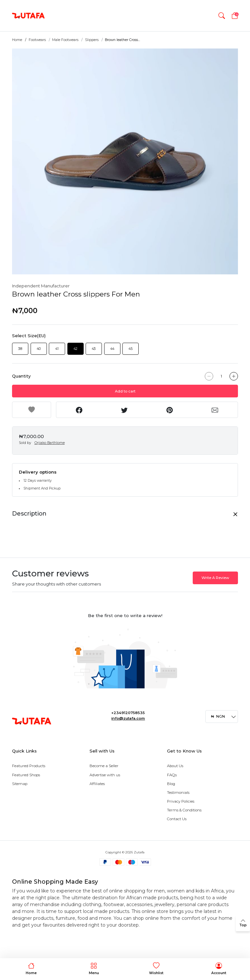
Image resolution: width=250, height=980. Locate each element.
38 (20, 349)
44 (112, 349)
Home (17, 40)
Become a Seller (104, 766)
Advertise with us (105, 775)
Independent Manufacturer (41, 286)
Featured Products (29, 766)
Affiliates (97, 784)
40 (39, 349)
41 (57, 349)
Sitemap (20, 784)
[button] (222, 16)
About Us (175, 766)
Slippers (92, 40)
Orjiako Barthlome (50, 443)
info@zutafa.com (128, 718)
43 (94, 349)
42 (76, 349)
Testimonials (178, 793)
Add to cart (125, 391)
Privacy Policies (181, 801)
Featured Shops (26, 775)
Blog (171, 784)
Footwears (37, 40)
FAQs (172, 775)
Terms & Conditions (184, 810)
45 (131, 349)
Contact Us (177, 819)
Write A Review (215, 578)
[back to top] (243, 923)
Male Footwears (65, 40)
